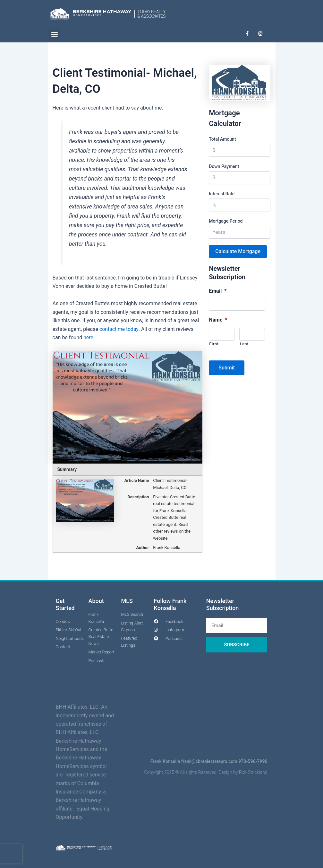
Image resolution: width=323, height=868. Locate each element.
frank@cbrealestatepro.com (209, 761)
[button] (55, 34)
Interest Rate (222, 193)
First (214, 344)
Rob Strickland (253, 772)
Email (218, 291)
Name (218, 320)
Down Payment (224, 166)
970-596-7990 (253, 761)
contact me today (119, 329)
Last (244, 344)
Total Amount (222, 139)
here (88, 337)
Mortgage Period (226, 221)
